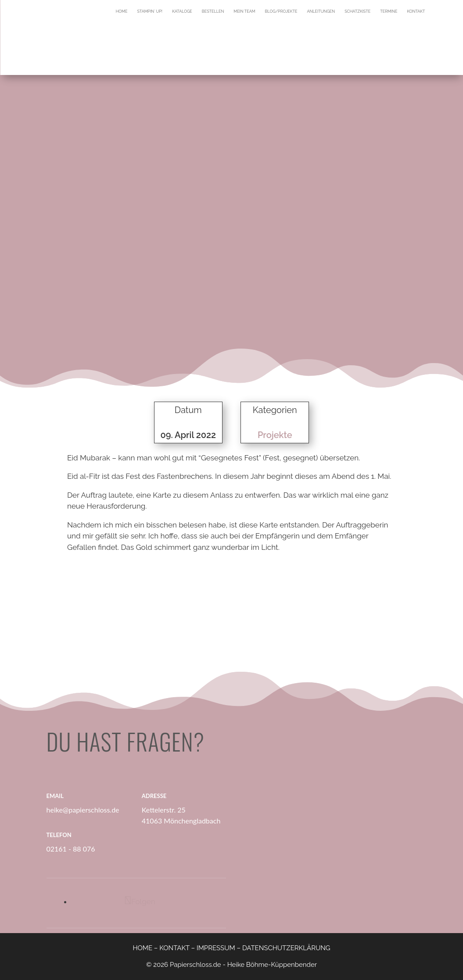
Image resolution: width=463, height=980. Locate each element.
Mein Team (244, 11)
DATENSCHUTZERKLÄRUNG (286, 948)
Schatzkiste (357, 11)
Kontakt (416, 11)
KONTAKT (174, 948)
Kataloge (182, 11)
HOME (142, 948)
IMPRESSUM (216, 948)
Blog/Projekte (281, 11)
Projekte (275, 435)
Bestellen (213, 11)
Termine (389, 11)
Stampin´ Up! (150, 11)
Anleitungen (321, 11)
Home (122, 11)
